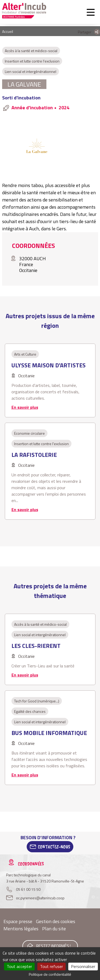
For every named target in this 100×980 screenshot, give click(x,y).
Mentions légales (21, 929)
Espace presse (18, 921)
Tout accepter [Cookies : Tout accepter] (19, 966)
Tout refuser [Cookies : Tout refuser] (51, 966)
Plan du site (54, 929)
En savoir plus (25, 407)
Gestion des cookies (56, 921)
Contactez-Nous (54, 847)
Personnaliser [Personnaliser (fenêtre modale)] (83, 966)
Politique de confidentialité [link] (50, 974)
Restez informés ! (53, 946)
